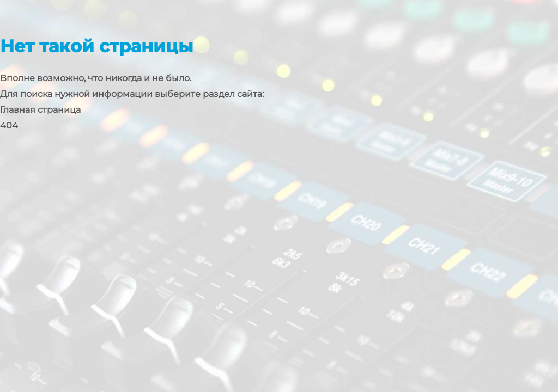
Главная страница (40, 110)
